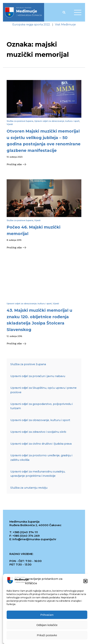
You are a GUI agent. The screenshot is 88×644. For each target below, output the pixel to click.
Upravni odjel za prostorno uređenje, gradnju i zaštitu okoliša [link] (41, 458)
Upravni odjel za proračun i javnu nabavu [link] (38, 376)
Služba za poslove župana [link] (20, 121)
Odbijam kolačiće (47, 625)
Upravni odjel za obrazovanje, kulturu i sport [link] (57, 121)
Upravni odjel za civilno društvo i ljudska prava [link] (41, 444)
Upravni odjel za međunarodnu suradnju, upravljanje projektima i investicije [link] (38, 474)
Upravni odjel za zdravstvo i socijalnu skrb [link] (38, 432)
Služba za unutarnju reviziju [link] (29, 488)
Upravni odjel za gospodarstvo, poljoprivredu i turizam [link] (42, 406)
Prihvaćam (47, 615)
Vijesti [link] (10, 124)
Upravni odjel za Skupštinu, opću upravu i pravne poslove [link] (43, 390)
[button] (85, 581)
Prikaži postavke (47, 636)
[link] (24, 12)
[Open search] (64, 12)
